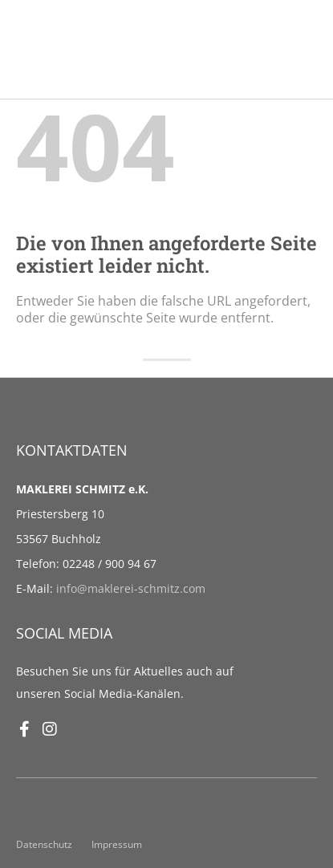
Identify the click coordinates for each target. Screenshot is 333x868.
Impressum (117, 844)
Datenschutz (44, 844)
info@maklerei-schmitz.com (131, 588)
